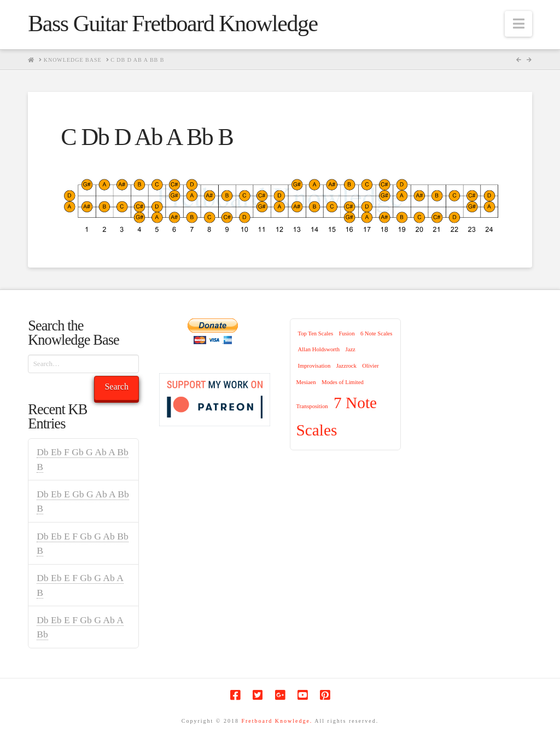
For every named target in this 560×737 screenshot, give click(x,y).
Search (116, 387)
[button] (518, 24)
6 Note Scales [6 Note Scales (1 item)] (377, 333)
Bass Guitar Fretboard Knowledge (173, 24)
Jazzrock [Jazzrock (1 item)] (346, 366)
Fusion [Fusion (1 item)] (346, 333)
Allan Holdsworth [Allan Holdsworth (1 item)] (319, 349)
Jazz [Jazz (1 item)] (351, 349)
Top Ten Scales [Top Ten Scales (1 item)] (315, 333)
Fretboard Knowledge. (277, 721)
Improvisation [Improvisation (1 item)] (314, 366)
